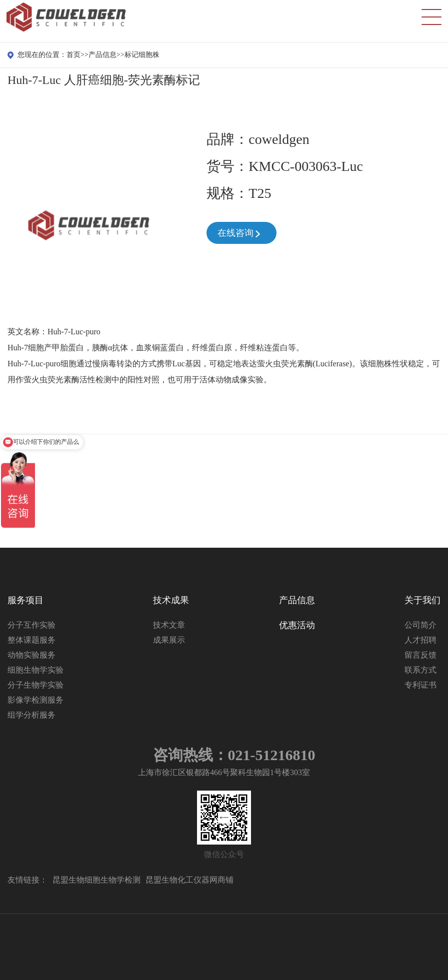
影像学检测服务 (35, 700)
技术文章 (169, 625)
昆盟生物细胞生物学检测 (96, 880)
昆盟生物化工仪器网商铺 (189, 880)
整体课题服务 (31, 640)
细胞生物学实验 (35, 670)
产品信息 (102, 55)
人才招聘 (420, 640)
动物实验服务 (31, 655)
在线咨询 (240, 234)
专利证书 (420, 685)
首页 (73, 55)
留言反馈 (420, 655)
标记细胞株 (142, 55)
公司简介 (420, 625)
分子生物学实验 (35, 685)
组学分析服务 (31, 715)
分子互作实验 (31, 625)
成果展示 (169, 640)
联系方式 (420, 670)
